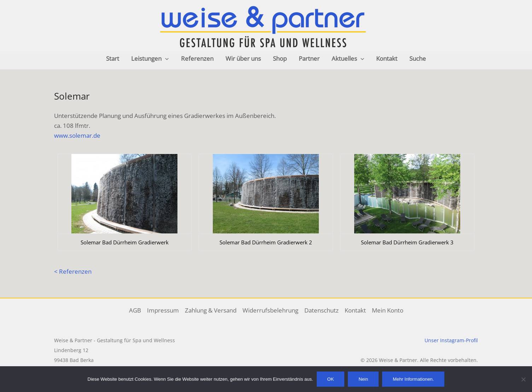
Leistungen (150, 59)
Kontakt (387, 58)
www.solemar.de (77, 135)
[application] (165, 59)
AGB (135, 310)
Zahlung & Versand (211, 310)
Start (113, 58)
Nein (363, 379)
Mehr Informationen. (413, 379)
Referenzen (197, 58)
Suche (418, 58)
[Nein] (523, 379)
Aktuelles (348, 59)
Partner (309, 58)
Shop (280, 58)
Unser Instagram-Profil (451, 340)
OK (331, 379)
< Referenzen (73, 271)
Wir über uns (243, 58)
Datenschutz (321, 310)
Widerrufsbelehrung (270, 310)
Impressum (163, 310)
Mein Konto (388, 310)
